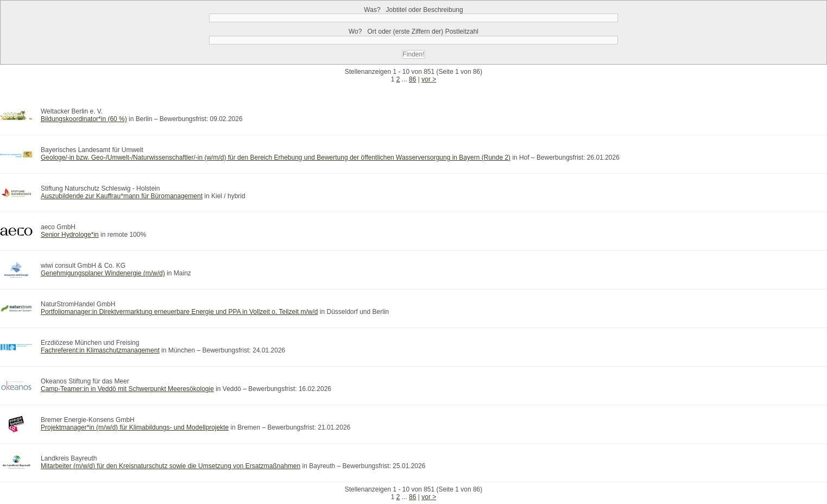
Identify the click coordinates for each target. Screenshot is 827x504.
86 (412, 79)
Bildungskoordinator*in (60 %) (84, 119)
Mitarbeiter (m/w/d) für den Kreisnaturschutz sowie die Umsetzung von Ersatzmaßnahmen (171, 466)
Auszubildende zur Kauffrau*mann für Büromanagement (122, 196)
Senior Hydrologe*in (70, 235)
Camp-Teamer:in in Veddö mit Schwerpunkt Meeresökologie (127, 389)
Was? (413, 10)
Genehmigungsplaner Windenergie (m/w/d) (103, 273)
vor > (429, 79)
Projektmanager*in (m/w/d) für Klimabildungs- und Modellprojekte (135, 427)
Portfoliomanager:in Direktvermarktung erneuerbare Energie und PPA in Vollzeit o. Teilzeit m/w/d (179, 312)
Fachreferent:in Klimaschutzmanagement (100, 350)
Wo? (413, 31)
